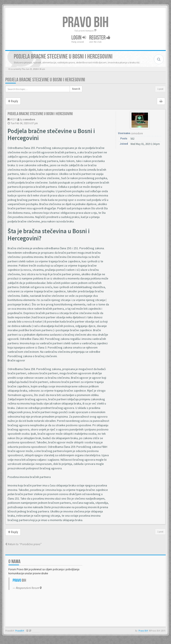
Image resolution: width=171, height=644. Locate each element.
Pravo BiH (143, 631)
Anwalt (36, 631)
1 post (160, 89)
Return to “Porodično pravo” (23, 544)
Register (100, 38)
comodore (29, 119)
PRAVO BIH (85, 23)
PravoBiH (20, 631)
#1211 (13, 119)
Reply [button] (13, 101)
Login (79, 38)
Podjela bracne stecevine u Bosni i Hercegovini (45, 80)
